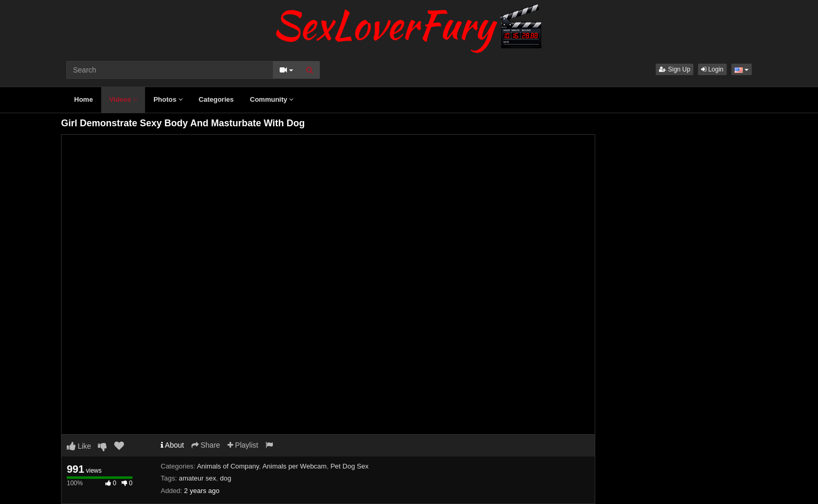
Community (272, 99)
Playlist (243, 445)
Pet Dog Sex (349, 466)
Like (79, 446)
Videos (123, 99)
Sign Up (675, 69)
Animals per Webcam (294, 466)
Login (712, 69)
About (172, 445)
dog (225, 478)
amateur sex (198, 478)
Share (206, 445)
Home (83, 99)
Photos (168, 99)
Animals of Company (228, 466)
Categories (216, 99)
